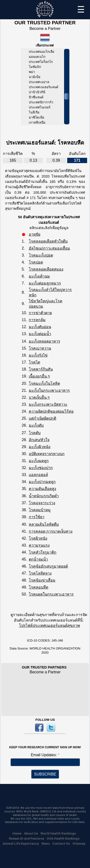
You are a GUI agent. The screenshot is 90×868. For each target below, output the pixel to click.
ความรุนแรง (39, 545)
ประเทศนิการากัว (41, 102)
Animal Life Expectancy (21, 843)
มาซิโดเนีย (36, 117)
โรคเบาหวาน (40, 348)
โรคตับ (35, 433)
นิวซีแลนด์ (36, 97)
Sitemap (79, 843)
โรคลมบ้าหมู (40, 510)
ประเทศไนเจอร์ (40, 107)
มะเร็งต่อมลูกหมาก (45, 283)
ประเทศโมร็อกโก (41, 62)
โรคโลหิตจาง (40, 573)
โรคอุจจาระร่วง (42, 503)
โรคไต (34, 362)
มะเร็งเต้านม (39, 276)
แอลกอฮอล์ (38, 475)
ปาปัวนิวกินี (37, 92)
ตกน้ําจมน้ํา (38, 559)
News (46, 843)
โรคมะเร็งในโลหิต (44, 383)
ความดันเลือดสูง (42, 489)
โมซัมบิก (35, 67)
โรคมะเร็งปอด (41, 255)
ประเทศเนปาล (39, 82)
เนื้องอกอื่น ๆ (39, 376)
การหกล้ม (37, 320)
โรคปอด (36, 262)
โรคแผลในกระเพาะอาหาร (51, 594)
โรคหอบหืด (39, 587)
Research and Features (27, 838)
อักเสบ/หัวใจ (39, 440)
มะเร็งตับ (36, 425)
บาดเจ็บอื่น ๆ (39, 397)
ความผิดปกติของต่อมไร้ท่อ (51, 411)
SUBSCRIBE (45, 774)
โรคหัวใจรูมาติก (43, 552)
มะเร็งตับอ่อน (40, 327)
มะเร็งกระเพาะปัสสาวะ (48, 404)
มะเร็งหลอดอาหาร (45, 341)
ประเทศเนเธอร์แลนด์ (44, 87)
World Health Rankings (58, 833)
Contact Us (61, 843)
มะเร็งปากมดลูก (42, 482)
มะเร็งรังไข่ (38, 355)
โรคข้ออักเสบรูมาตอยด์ (48, 566)
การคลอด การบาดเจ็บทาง (51, 531)
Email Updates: (44, 755)
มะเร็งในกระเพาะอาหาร (49, 390)
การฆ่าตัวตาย (40, 313)
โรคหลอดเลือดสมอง (46, 269)
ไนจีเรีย (34, 112)
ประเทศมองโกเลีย (42, 52)
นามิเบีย (35, 77)
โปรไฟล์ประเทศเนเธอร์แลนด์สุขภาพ (49, 626)
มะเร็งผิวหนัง (40, 447)
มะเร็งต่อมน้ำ (40, 334)
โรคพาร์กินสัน (41, 369)
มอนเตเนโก (37, 57)
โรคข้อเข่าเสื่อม (42, 580)
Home (17, 833)
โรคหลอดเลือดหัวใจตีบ (48, 241)
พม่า (32, 72)
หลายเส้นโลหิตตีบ (44, 524)
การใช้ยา (37, 517)
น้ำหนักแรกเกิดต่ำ (44, 496)
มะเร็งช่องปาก (41, 468)
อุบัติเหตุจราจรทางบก (47, 454)
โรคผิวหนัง (38, 538)
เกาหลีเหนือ (37, 123)
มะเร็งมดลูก (39, 461)
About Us (31, 833)
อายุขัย (35, 234)
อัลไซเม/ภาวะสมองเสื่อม (49, 248)
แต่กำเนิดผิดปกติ (42, 418)
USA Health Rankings (63, 838)
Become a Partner (45, 29)
